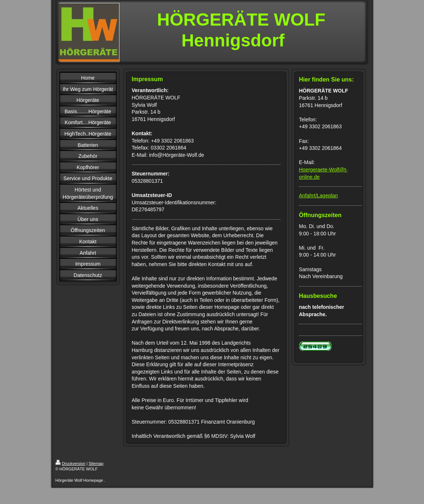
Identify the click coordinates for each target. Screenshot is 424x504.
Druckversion (70, 463)
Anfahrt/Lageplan (319, 196)
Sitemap (96, 463)
